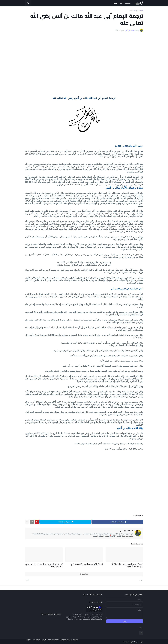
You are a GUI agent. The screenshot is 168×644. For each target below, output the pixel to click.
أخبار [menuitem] (121, 3)
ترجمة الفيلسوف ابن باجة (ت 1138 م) (89, 564)
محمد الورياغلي (127, 531)
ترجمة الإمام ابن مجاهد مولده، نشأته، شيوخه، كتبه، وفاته (124, 565)
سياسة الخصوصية (69, 641)
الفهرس (27, 641)
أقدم (27, 580)
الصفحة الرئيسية (138, 11)
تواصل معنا (36, 641)
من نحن (45, 641)
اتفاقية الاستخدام (55, 641)
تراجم (131, 11)
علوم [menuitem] (115, 3)
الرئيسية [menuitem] (128, 3)
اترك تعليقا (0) (84, 573)
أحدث (141, 580)
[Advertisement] (84, 64)
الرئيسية (79, 641)
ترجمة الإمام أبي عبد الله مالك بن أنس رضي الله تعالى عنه (45, 565)
